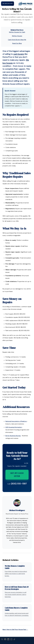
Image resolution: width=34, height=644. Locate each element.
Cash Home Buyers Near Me (17, 40)
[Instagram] (11, 639)
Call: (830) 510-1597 (8, 4)
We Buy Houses (17, 36)
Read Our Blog (17, 43)
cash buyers (19, 54)
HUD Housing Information (14, 427)
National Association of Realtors (16, 421)
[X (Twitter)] (2, 639)
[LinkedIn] (8, 639)
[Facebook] (5, 639)
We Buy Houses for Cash (17, 32)
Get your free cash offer (15, 463)
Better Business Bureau (13, 436)
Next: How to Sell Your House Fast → (15, 629)
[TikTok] (14, 639)
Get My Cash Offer (17, 475)
